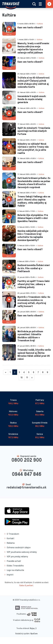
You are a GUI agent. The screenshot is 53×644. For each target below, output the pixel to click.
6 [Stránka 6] (33, 372)
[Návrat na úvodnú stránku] (11, 5)
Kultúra (40, 24)
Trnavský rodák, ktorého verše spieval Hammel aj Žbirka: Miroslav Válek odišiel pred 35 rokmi (34, 354)
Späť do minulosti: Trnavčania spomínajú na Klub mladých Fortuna (34, 131)
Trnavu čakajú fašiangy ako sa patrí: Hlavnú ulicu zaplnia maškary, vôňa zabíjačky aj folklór (34, 201)
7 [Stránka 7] (38, 372)
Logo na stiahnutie (15, 570)
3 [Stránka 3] (19, 372)
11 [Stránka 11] (27, 377)
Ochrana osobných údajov (19, 547)
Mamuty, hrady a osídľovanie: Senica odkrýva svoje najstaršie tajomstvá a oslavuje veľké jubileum (33, 48)
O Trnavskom (13, 534)
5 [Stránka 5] (29, 372)
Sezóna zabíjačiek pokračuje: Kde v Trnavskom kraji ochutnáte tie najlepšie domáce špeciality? (33, 235)
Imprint (10, 575)
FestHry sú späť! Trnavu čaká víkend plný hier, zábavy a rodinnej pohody (33, 284)
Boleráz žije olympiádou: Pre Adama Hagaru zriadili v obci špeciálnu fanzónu (33, 218)
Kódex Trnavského (15, 566)
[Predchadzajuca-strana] (6, 372)
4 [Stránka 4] (24, 372)
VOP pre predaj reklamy (17, 556)
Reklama (11, 543)
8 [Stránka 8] (43, 372)
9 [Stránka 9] (47, 372)
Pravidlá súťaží (14, 561)
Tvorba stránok (23, 628)
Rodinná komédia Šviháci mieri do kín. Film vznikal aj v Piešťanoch (34, 268)
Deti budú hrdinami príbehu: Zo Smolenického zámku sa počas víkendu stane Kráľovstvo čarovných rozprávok (34, 183)
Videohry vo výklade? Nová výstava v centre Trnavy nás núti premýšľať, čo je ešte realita (33, 148)
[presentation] (9, 29)
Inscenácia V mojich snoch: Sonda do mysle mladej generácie (32, 99)
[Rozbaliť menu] (40, 4)
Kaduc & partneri (26, 585)
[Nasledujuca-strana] (32, 377)
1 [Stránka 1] (10, 372)
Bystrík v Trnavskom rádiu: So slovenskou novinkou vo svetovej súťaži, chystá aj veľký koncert (34, 301)
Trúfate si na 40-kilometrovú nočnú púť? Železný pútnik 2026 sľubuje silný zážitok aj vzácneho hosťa (33, 82)
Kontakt (11, 538)
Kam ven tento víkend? (30, 27)
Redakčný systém (22, 633)
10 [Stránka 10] (22, 377)
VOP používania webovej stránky (22, 552)
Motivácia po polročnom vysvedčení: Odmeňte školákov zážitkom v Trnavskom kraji (30, 336)
